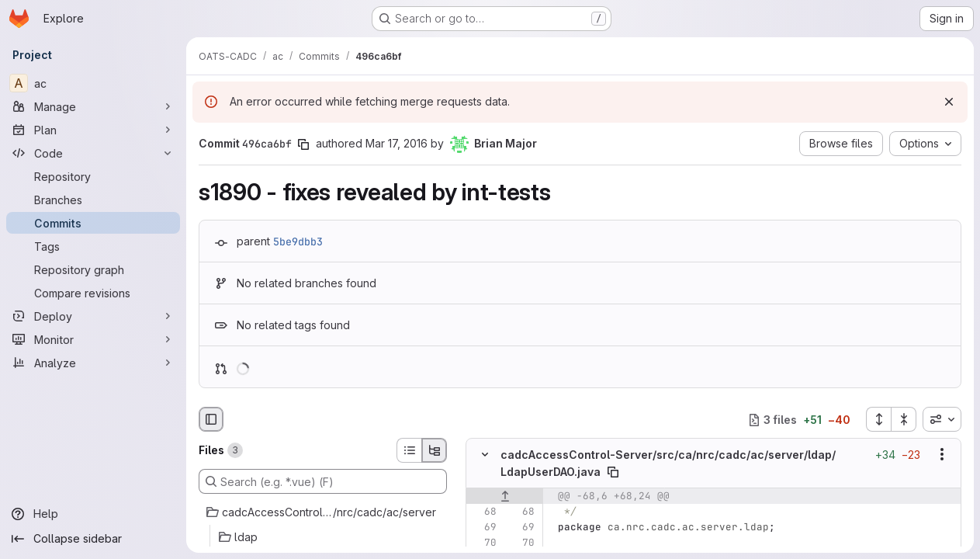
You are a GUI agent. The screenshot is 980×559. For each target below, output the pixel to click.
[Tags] (93, 246)
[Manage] (93, 106)
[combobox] (942, 419)
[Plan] (93, 130)
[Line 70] (483, 543)
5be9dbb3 (298, 241)
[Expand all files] (878, 419)
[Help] (93, 514)
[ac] (93, 83)
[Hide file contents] (485, 455)
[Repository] (93, 176)
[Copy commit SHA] (303, 144)
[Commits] (93, 223)
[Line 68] (483, 512)
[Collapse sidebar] (93, 539)
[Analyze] (93, 363)
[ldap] (323, 537)
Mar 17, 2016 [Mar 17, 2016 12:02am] (397, 143)
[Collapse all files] (904, 419)
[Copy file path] (613, 472)
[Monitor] (93, 339)
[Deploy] (93, 316)
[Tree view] (435, 450)
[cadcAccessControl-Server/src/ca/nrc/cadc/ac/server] (323, 512)
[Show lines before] (505, 496)
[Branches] (93, 200)
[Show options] (942, 455)
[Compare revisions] (93, 293)
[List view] (409, 450)
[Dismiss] (949, 102)
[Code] (93, 153)
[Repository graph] (93, 269)
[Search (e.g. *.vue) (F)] (323, 481)
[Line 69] (483, 527)
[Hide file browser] (211, 419)
